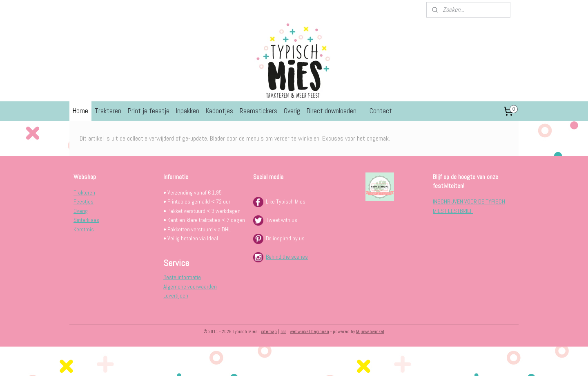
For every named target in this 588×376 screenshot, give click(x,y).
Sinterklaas (86, 220)
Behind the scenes (287, 257)
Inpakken (188, 111)
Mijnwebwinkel (370, 331)
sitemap (269, 331)
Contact (381, 111)
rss (283, 331)
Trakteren (108, 111)
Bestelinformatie (182, 277)
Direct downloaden (332, 111)
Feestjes (84, 201)
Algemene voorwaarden (190, 286)
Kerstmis (84, 229)
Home (80, 111)
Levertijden (176, 295)
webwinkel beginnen (310, 331)
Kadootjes (219, 111)
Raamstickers (258, 111)
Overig (292, 111)
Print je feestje (149, 111)
